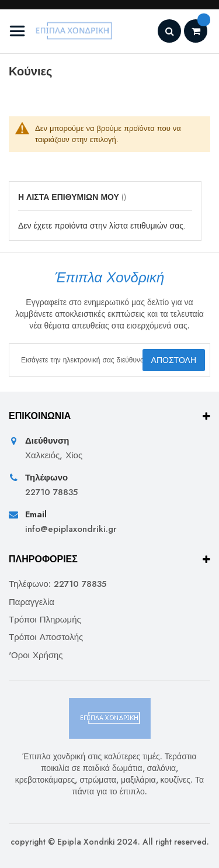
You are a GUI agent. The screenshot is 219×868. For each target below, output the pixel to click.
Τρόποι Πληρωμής (45, 620)
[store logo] (63, 31)
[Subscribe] (174, 360)
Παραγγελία (32, 602)
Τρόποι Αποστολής (46, 637)
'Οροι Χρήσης (36, 656)
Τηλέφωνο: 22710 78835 (58, 584)
